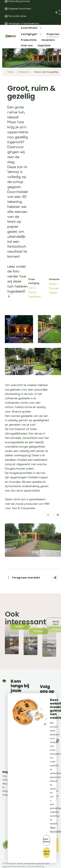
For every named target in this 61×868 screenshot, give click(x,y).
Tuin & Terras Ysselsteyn (34, 291)
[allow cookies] (47, 853)
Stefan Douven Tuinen (54, 287)
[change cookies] (47, 840)
